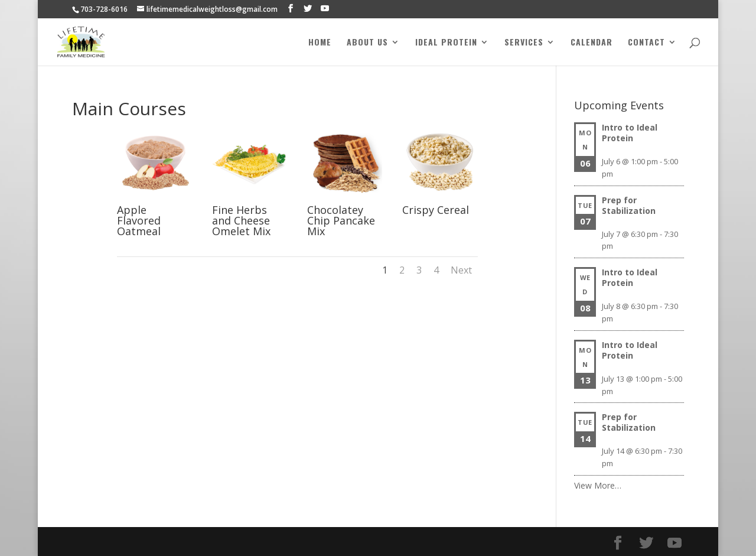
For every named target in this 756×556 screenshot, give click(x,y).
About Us (367, 43)
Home (320, 43)
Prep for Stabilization (629, 205)
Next (461, 270)
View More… (598, 485)
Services (524, 43)
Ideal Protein (446, 43)
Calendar (592, 43)
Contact (646, 43)
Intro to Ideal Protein (630, 133)
